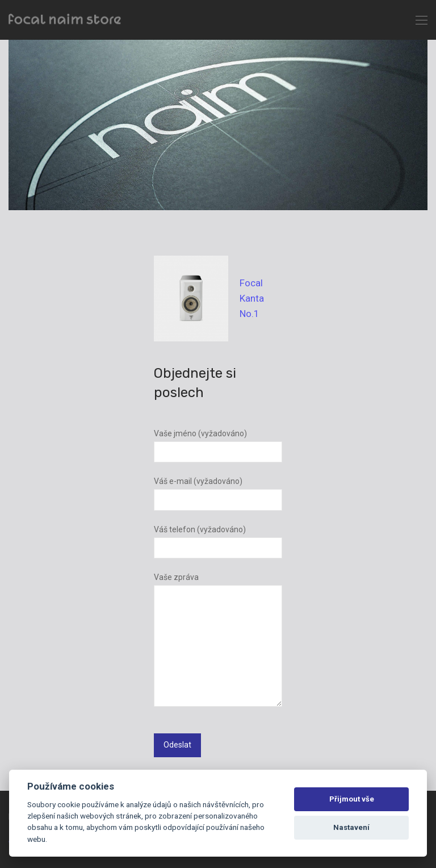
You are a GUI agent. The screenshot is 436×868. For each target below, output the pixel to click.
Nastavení (351, 827)
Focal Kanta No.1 (252, 298)
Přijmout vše (352, 799)
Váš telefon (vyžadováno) (218, 542)
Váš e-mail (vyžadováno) (218, 494)
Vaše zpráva (218, 642)
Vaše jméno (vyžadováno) (218, 446)
